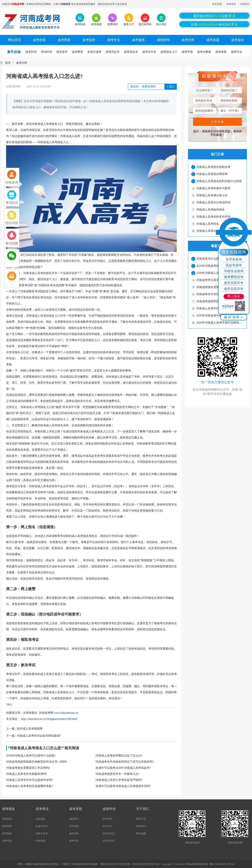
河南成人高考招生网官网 (212, 174)
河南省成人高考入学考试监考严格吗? (119, 780)
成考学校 (187, 52)
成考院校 (89, 40)
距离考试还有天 (214, 24)
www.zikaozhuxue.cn (66, 713)
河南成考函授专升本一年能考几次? (117, 774)
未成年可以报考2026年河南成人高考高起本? (123, 768)
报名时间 (31, 52)
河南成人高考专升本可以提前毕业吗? (29, 780)
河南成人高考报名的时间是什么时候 (219, 181)
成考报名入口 (169, 52)
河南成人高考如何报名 (211, 210)
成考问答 (188, 40)
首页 (8, 63)
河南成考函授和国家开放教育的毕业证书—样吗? (37, 762)
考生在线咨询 (234, 252)
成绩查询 (163, 40)
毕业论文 (108, 826)
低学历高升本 (234, 289)
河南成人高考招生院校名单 (213, 167)
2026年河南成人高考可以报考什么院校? (31, 756)
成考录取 (221, 52)
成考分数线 (204, 52)
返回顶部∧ (234, 317)
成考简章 (64, 40)
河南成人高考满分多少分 (212, 195)
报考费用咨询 (234, 277)
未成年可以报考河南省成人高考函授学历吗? (123, 786)
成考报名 (238, 40)
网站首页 (14, 40)
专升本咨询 (234, 259)
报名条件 (62, 52)
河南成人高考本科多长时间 (213, 217)
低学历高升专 (234, 283)
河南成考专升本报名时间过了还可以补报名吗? (125, 762)
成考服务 (138, 40)
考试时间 (47, 52)
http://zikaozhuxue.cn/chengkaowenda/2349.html (49, 719)
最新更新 (217, 4)
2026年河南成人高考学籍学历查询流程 (220, 323)
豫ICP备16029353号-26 (222, 864)
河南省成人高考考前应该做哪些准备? (29, 786)
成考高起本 (131, 52)
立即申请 (217, 122)
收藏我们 (245, 4)
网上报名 (234, 296)
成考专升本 (149, 52)
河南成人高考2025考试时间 (213, 202)
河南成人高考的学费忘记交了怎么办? (119, 756)
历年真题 (40, 841)
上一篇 (24, 729)
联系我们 (141, 826)
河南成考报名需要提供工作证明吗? (28, 768)
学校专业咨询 (234, 271)
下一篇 (33, 736)
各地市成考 (94, 52)
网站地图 (141, 833)
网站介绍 (141, 819)
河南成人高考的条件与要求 (213, 188)
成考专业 (114, 40)
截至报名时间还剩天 (214, 16)
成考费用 (77, 52)
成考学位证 (109, 841)
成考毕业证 (109, 833)
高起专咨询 (234, 265)
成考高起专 (113, 52)
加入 (171, 87)
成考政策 (39, 40)
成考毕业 (236, 52)
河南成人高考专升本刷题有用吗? (27, 774)
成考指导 (231, 4)
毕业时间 (108, 819)
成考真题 (213, 40)
